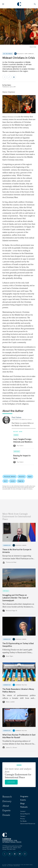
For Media (23, 821)
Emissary (7, 801)
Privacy (23, 819)
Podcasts (24, 807)
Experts (6, 810)
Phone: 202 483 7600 (9, 849)
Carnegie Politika (21, 685)
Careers (23, 816)
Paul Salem (8, 85)
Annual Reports (25, 814)
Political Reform (10, 477)
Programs (24, 796)
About (6, 806)
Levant (13, 481)
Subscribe (11, 782)
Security (22, 477)
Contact (23, 811)
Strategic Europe (21, 545)
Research (7, 797)
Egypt (30, 477)
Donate (6, 815)
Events (23, 800)
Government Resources (28, 824)
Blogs (22, 803)
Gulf (5, 481)
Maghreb (21, 481)
